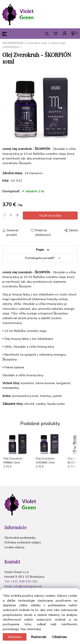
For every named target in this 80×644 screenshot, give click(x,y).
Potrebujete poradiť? (40, 258)
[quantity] (11, 215)
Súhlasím (15, 637)
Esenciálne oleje (37, 43)
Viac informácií (31, 629)
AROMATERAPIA (13, 43)
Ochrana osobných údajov (23, 542)
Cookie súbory (14, 547)
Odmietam (59, 637)
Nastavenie (39, 637)
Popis (40, 250)
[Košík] (74, 33)
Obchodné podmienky (20, 538)
